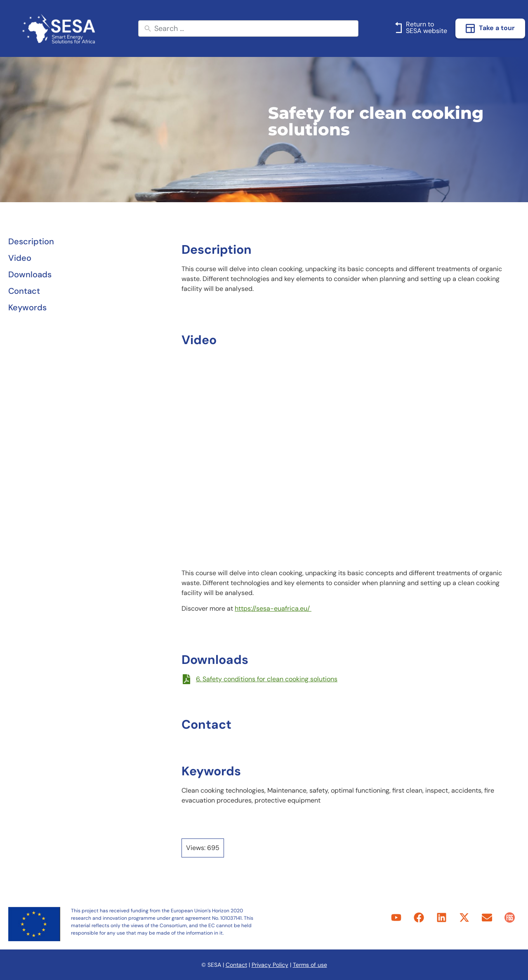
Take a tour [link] (497, 28)
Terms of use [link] (310, 965)
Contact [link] (236, 965)
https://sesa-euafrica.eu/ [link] (273, 608)
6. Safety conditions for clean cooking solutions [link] (267, 679)
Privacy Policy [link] (270, 965)
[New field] (254, 29)
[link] (59, 28)
